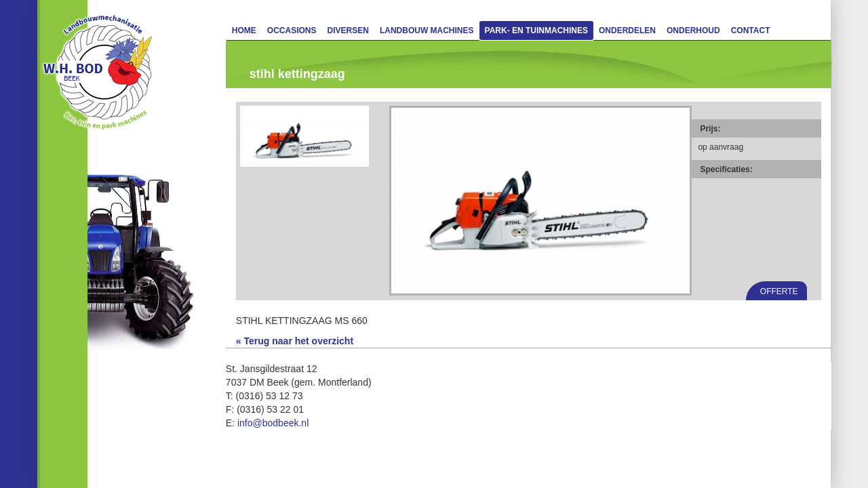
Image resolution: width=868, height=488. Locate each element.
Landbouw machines (427, 30)
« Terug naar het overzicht (295, 341)
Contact (751, 30)
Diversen (348, 30)
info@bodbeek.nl (273, 423)
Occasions (292, 30)
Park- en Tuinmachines (536, 30)
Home (244, 30)
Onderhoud (693, 30)
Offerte (779, 291)
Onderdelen (627, 30)
